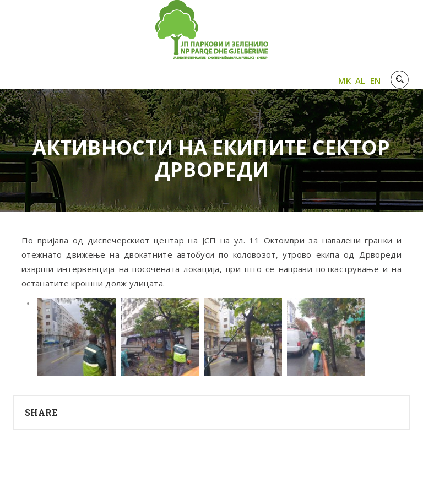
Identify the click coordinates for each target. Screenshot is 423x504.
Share (41, 412)
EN (376, 80)
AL (360, 80)
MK (345, 80)
